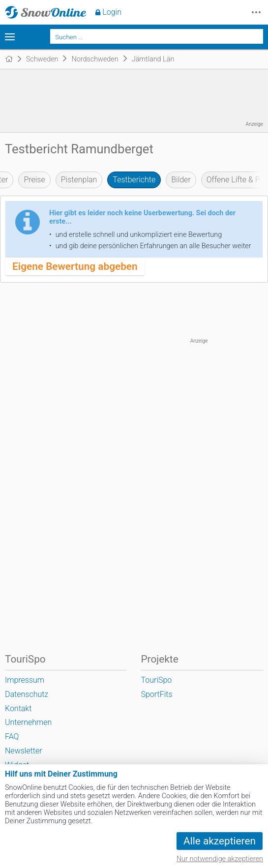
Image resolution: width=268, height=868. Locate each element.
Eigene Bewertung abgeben (75, 266)
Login (112, 12)
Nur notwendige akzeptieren (220, 859)
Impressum (25, 680)
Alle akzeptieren (220, 841)
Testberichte (134, 180)
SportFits (156, 694)
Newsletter (24, 751)
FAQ (12, 737)
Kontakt (18, 709)
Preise (34, 180)
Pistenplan (79, 180)
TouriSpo (156, 680)
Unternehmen (28, 722)
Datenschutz (27, 694)
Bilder (181, 180)
